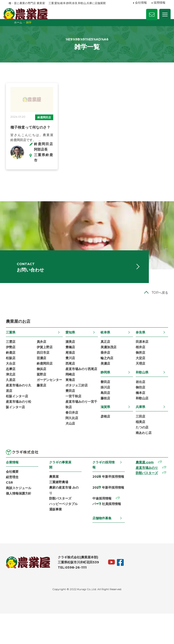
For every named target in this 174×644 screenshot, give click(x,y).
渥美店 (71, 365)
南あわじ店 (142, 460)
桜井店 (139, 371)
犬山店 (71, 458)
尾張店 (71, 377)
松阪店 (13, 382)
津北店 (13, 400)
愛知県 (71, 355)
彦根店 (105, 443)
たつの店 (140, 455)
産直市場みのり (145, 496)
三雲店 (13, 365)
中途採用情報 (102, 528)
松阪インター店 (20, 423)
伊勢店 (13, 371)
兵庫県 (139, 433)
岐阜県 (105, 355)
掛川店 (105, 413)
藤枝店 (105, 424)
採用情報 (159, 3)
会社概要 (15, 500)
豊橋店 (71, 371)
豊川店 (71, 382)
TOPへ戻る (157, 316)
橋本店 (139, 418)
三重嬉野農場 (60, 510)
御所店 (139, 377)
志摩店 (13, 394)
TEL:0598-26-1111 (75, 598)
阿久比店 (72, 452)
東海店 (71, 411)
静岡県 (105, 397)
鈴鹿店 (13, 377)
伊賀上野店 (46, 371)
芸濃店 (43, 382)
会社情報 (141, 3)
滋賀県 (105, 433)
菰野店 (43, 400)
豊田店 (71, 423)
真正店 (105, 365)
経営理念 (15, 505)
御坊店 (139, 413)
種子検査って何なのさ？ (33, 137)
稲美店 (139, 449)
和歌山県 (140, 397)
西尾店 (71, 388)
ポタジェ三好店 (77, 417)
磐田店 (105, 407)
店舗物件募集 (102, 548)
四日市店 (45, 377)
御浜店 (43, 394)
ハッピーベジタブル (65, 534)
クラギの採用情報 (103, 492)
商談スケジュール (21, 517)
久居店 (13, 406)
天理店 (139, 388)
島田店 (105, 418)
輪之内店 (106, 382)
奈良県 (139, 355)
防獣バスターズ (62, 528)
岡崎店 (71, 406)
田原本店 (140, 365)
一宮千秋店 (74, 429)
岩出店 (139, 407)
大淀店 (139, 382)
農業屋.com (143, 490)
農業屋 (55, 505)
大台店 (13, 388)
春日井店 (72, 446)
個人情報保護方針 (21, 523)
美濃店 (105, 388)
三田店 (139, 443)
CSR (12, 511)
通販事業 (57, 540)
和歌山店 (140, 424)
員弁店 (43, 365)
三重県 (13, 355)
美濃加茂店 (108, 371)
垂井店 (105, 377)
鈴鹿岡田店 (23, 127)
